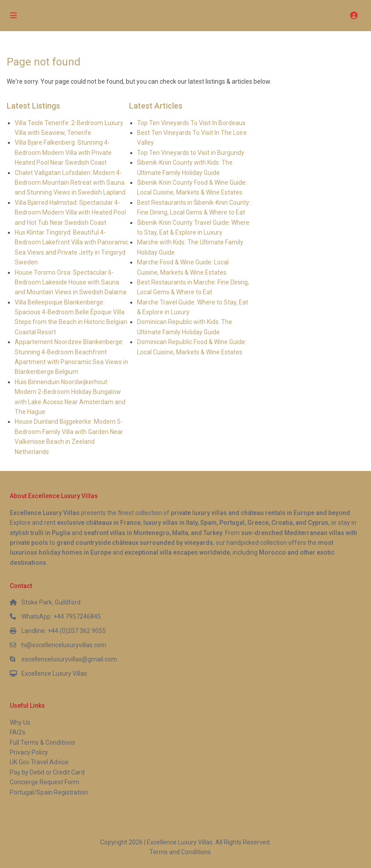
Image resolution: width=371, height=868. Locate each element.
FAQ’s (18, 732)
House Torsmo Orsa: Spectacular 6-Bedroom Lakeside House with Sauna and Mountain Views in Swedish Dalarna (71, 282)
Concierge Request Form (44, 782)
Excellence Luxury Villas (54, 673)
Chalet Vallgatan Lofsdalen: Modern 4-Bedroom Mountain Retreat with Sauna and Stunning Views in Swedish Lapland (70, 183)
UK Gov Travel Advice (39, 762)
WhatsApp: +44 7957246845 (61, 617)
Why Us (20, 722)
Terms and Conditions (180, 852)
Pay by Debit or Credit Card (47, 772)
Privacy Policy (29, 752)
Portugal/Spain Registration (49, 792)
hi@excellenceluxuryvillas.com (64, 645)
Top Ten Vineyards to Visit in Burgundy (191, 153)
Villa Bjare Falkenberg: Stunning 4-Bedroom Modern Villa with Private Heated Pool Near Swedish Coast (63, 152)
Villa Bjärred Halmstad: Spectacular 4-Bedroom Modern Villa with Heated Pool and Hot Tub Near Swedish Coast (70, 213)
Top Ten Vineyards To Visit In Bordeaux (191, 123)
